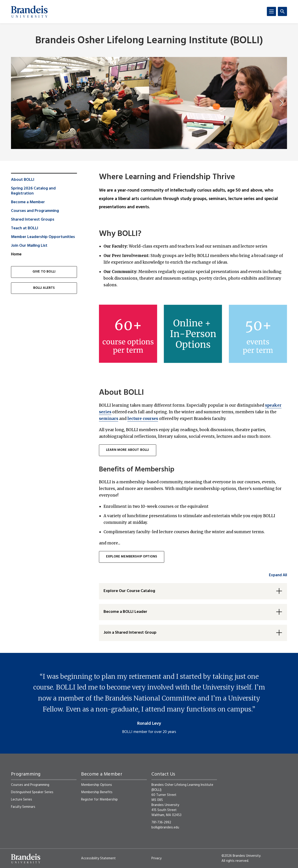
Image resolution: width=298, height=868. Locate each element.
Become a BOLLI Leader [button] (125, 612)
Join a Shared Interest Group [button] (130, 633)
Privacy (156, 858)
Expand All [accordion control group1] (278, 575)
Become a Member (28, 202)
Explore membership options (132, 557)
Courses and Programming (35, 211)
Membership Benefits (97, 792)
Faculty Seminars (23, 807)
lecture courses (143, 419)
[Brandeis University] (29, 12)
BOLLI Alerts (44, 288)
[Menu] (271, 11)
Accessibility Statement (98, 858)
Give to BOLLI (44, 272)
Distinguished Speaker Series (32, 792)
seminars (109, 419)
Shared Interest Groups (33, 220)
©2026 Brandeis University (241, 856)
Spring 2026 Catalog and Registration (33, 191)
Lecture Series (22, 800)
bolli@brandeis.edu (165, 827)
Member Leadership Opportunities (43, 237)
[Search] (282, 11)
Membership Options (97, 785)
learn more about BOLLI (128, 450)
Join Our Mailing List (29, 246)
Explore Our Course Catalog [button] (129, 591)
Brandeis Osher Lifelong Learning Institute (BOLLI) (149, 41)
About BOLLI (23, 180)
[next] (282, 103)
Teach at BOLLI (25, 228)
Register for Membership (99, 800)
